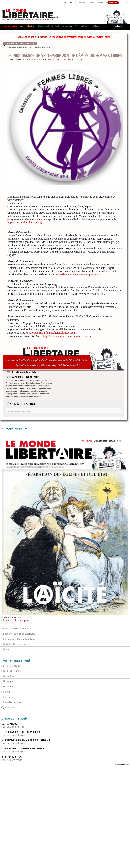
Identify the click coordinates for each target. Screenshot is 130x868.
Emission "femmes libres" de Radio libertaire (23, 396)
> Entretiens (8, 687)
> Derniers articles (11, 666)
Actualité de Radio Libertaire (32, 37)
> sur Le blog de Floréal (22, 734)
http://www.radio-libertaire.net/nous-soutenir (67, 336)
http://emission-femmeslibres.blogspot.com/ (52, 333)
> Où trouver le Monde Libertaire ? (19, 639)
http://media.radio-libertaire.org (25, 222)
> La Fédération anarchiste (15, 644)
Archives (118, 26)
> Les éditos (7, 676)
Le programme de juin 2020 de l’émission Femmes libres (28, 391)
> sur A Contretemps (12, 758)
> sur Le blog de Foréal (13, 725)
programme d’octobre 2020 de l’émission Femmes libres (27, 386)
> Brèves (6, 692)
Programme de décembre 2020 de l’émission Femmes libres (29, 380)
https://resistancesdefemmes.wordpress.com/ (77, 274)
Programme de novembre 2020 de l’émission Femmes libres (29, 383)
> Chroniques (8, 681)
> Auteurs (6, 697)
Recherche (8, 708)
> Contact (6, 649)
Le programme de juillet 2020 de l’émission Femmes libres (28, 388)
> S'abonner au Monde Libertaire (18, 634)
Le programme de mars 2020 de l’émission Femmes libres (28, 394)
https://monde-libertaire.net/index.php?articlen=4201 (54, 60)
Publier (92, 3)
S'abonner (101, 3)
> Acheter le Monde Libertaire (17, 629)
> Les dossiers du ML (12, 671)
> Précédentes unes (11, 702)
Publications (82, 3)
